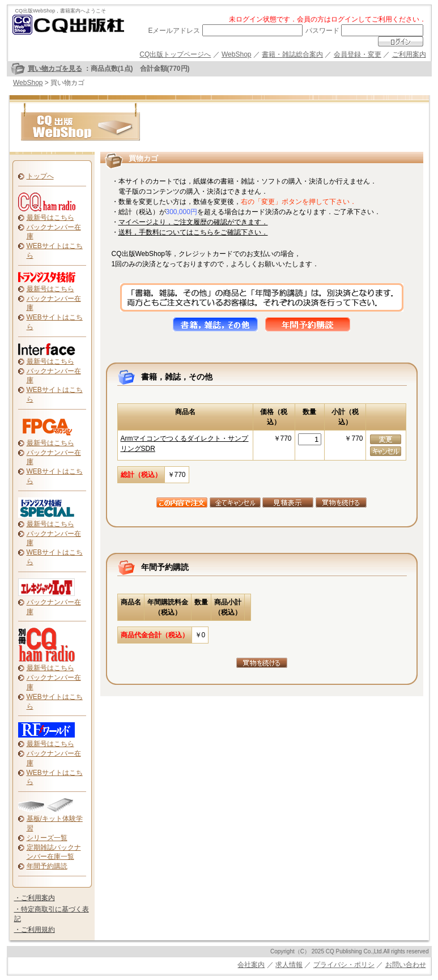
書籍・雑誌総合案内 (292, 54)
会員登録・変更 (358, 54)
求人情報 (289, 965)
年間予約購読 (47, 866)
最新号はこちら (50, 218)
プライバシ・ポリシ (344, 965)
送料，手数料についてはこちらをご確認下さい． (193, 232)
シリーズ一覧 (47, 838)
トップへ (40, 176)
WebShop (236, 54)
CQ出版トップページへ (175, 54)
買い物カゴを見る (55, 69)
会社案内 (251, 965)
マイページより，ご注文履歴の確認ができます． (193, 222)
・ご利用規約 (35, 930)
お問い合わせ (406, 965)
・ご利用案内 (35, 898)
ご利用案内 (409, 54)
